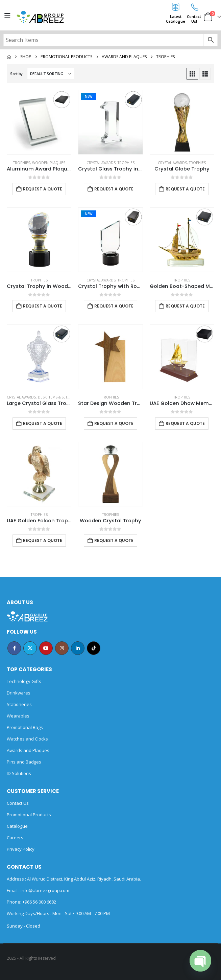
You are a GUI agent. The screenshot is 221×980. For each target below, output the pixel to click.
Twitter (30, 648)
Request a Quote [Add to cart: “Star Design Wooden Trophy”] (114, 423)
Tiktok (94, 648)
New (89, 96)
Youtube (46, 648)
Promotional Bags (25, 727)
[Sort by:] (51, 74)
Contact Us (18, 803)
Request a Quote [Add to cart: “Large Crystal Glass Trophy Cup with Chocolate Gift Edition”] (43, 423)
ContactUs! (194, 19)
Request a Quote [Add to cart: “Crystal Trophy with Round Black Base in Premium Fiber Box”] (114, 306)
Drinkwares (19, 693)
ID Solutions (19, 773)
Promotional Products (29, 815)
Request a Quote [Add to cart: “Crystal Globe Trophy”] (185, 189)
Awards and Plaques (28, 750)
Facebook (14, 648)
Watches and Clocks (27, 739)
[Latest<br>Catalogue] (176, 7)
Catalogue (17, 826)
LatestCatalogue (176, 19)
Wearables (18, 716)
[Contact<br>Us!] (194, 7)
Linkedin (78, 648)
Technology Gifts (24, 681)
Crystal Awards (101, 163)
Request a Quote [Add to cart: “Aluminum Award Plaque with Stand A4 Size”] (43, 189)
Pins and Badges (24, 762)
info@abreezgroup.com (44, 890)
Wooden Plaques (49, 163)
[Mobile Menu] (7, 16)
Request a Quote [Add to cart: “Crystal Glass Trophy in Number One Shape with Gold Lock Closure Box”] (114, 189)
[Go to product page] (39, 122)
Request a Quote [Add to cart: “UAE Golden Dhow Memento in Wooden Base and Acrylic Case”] (185, 423)
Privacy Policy (21, 849)
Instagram (62, 648)
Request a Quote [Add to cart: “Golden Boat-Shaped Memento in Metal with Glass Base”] (185, 306)
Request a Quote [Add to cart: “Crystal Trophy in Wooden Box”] (43, 306)
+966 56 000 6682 (39, 902)
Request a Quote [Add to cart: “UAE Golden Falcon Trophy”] (43, 540)
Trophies (22, 163)
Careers (15, 838)
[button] (192, 74)
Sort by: (17, 74)
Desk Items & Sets (54, 397)
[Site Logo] (40, 17)
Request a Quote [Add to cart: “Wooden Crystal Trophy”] (114, 540)
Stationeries (19, 704)
